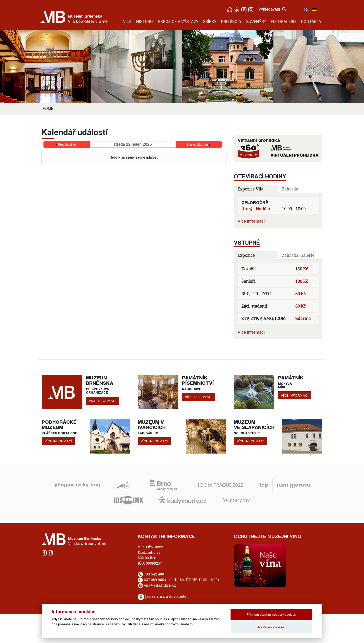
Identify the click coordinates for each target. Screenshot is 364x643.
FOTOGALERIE (284, 22)
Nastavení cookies (271, 627)
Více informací (251, 221)
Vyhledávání (272, 9)
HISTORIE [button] (145, 22)
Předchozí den (68, 145)
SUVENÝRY (256, 22)
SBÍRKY (210, 22)
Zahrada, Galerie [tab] (298, 255)
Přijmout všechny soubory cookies (271, 615)
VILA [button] (127, 22)
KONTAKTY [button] (311, 22)
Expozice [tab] (246, 255)
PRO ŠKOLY (231, 22)
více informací (103, 401)
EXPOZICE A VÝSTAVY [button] (178, 22)
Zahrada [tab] (290, 189)
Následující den (197, 145)
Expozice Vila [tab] (251, 189)
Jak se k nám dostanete (166, 596)
